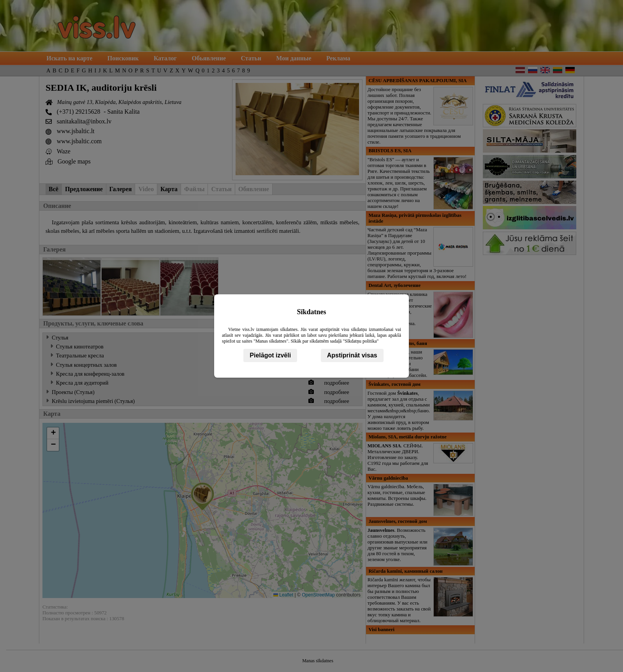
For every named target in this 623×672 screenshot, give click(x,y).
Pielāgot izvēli (270, 355)
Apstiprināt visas (352, 355)
